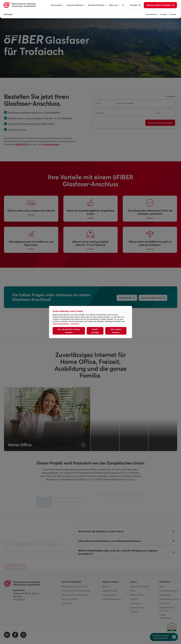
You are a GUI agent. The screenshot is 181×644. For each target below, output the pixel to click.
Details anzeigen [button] (95, 331)
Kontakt (173, 14)
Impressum (75, 324)
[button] (56, 5)
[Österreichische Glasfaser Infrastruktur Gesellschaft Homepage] (20, 5)
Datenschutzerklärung (61, 324)
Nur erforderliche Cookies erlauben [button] (69, 331)
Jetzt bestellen (152, 14)
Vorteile (163, 14)
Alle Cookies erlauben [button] (116, 331)
